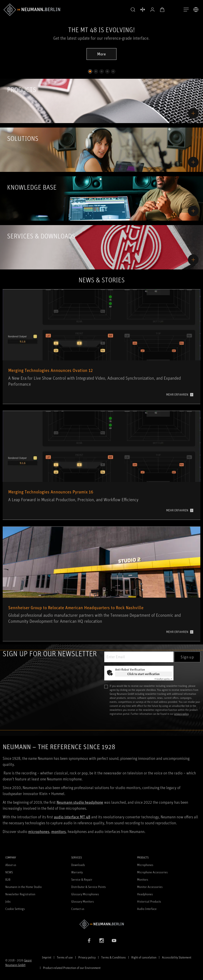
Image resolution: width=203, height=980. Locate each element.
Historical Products (149, 901)
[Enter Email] (139, 657)
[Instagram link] (102, 941)
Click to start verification (143, 674)
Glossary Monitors (83, 901)
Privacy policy (87, 957)
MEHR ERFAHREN (177, 394)
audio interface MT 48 (72, 817)
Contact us (78, 909)
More (101, 54)
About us (11, 865)
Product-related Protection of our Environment (72, 968)
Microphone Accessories (152, 872)
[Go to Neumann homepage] (101, 924)
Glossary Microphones (85, 894)
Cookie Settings (15, 909)
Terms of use (65, 957)
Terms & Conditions (113, 957)
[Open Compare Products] (143, 10)
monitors (59, 831)
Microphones (145, 865)
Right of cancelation (144, 957)
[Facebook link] (89, 941)
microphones (39, 831)
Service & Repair (82, 879)
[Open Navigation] (186, 10)
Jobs (8, 901)
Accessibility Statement (177, 957)
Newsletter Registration (20, 894)
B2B (8, 879)
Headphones (145, 894)
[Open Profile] (152, 10)
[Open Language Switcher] (196, 10)
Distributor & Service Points (89, 887)
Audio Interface (147, 909)
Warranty (77, 872)
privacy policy (181, 714)
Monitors (143, 879)
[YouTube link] (114, 941)
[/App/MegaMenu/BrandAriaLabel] (32, 10)
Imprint (47, 957)
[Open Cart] (162, 10)
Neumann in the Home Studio (24, 887)
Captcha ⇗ (163, 679)
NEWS (9, 872)
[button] (133, 10)
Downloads (78, 865)
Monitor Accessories (150, 887)
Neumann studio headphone (80, 802)
